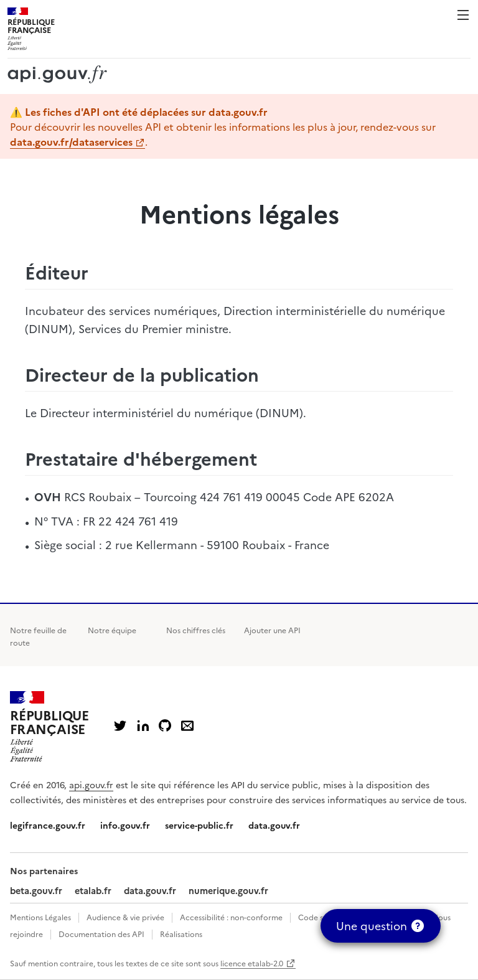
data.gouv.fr (274, 825)
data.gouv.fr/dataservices (71, 141)
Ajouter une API (272, 630)
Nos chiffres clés (196, 630)
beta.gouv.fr (36, 890)
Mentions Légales (40, 917)
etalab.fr (93, 890)
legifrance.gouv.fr (48, 825)
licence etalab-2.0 (252, 963)
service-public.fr (199, 825)
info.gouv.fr (125, 825)
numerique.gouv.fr (228, 890)
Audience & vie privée (125, 917)
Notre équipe (112, 630)
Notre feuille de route (38, 636)
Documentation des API (101, 934)
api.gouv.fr (91, 784)
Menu (463, 15)
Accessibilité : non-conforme (231, 917)
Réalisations (181, 934)
